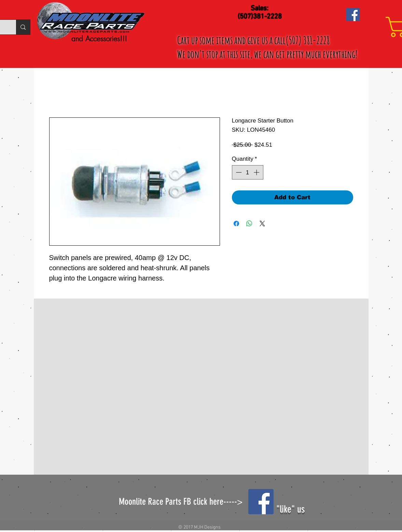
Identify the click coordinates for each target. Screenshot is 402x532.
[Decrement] (238, 172)
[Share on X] (262, 224)
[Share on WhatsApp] (249, 224)
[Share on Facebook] (236, 224)
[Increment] (257, 172)
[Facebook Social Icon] (353, 15)
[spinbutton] (247, 172)
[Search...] (23, 27)
